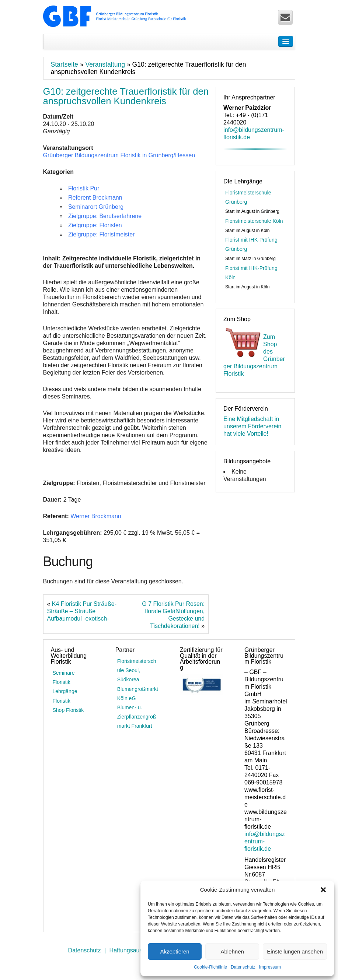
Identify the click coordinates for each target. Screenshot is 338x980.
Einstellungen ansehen (295, 951)
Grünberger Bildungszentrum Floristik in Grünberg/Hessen (119, 155)
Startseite (65, 64)
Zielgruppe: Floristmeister (102, 234)
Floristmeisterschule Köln (254, 221)
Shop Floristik (68, 710)
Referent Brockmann (95, 198)
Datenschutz (243, 967)
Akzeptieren (175, 951)
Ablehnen (232, 951)
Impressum (270, 967)
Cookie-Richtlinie (210, 967)
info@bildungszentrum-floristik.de (265, 841)
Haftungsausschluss (136, 950)
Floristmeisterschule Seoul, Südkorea (137, 670)
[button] (323, 890)
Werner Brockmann (96, 516)
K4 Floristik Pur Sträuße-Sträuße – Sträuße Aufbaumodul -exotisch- (82, 611)
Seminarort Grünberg (96, 207)
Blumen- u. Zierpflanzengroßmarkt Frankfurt (137, 717)
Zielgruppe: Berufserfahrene (105, 216)
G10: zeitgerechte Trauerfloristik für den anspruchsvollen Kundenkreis (126, 96)
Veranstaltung (105, 64)
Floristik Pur (84, 188)
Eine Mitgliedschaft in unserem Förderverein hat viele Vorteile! (252, 426)
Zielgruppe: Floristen (95, 225)
